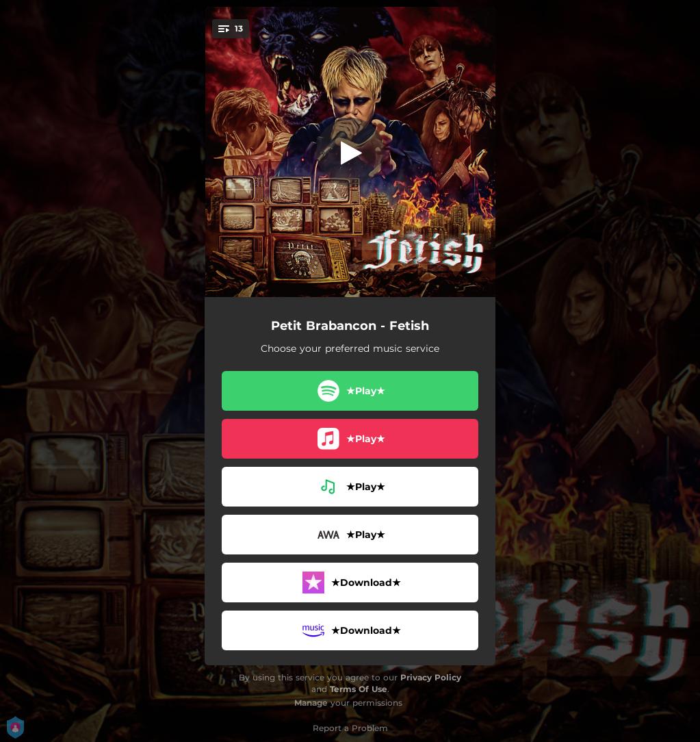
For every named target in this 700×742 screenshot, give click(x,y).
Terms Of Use (359, 689)
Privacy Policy (431, 677)
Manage (311, 703)
